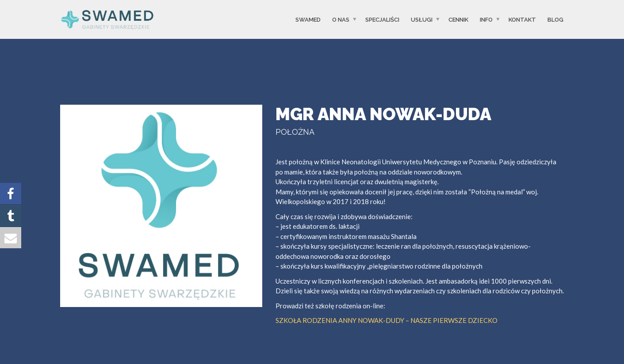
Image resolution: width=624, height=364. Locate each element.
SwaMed (308, 19)
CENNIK (458, 19)
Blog (555, 19)
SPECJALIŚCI (382, 19)
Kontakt (522, 19)
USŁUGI (422, 19)
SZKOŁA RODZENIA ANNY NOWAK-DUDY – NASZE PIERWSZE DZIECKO (387, 320)
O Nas (341, 19)
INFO (486, 19)
